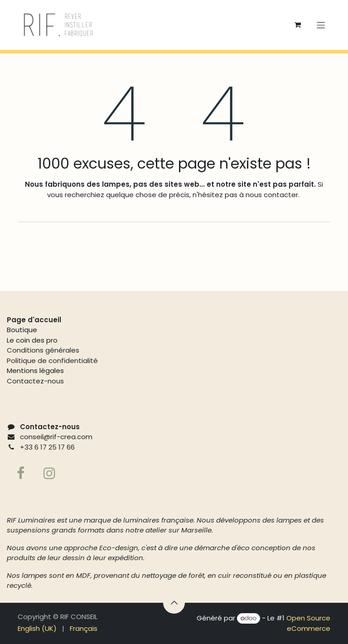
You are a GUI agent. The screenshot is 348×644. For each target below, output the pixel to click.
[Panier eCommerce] (298, 25)
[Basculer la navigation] (321, 25)
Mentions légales (35, 370)
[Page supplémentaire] (49, 473)
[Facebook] (20, 473)
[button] (174, 603)
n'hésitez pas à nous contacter (244, 195)
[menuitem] (37, 629)
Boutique (22, 330)
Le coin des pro (32, 340)
